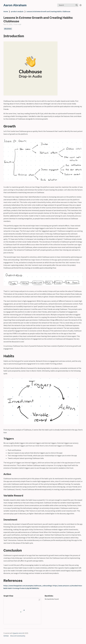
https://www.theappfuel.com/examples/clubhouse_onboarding (28, 586)
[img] (77, 5)
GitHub (6, 636)
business (8, 29)
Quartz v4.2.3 (18, 633)
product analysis (17, 11)
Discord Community (18, 636)
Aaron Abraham (15, 5)
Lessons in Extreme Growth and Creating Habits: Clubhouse (48, 11)
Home (6, 11)
